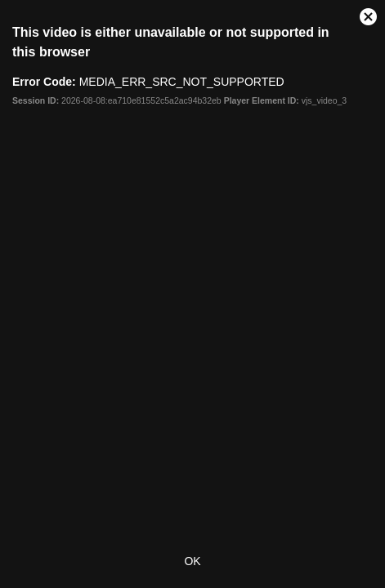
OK (192, 561)
